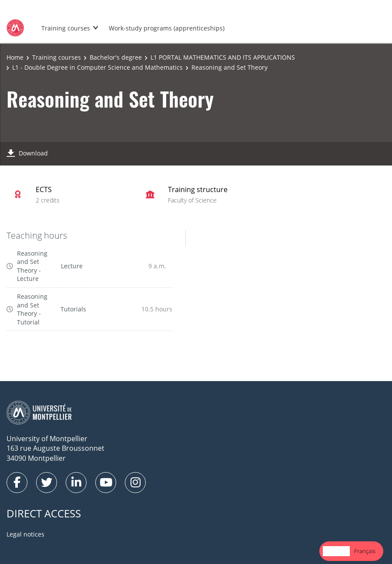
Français (365, 551)
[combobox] (336, 551)
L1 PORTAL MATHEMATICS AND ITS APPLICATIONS (223, 57)
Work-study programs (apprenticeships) (167, 28)
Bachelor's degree (116, 57)
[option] (365, 551)
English (336, 551)
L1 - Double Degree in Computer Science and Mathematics (97, 67)
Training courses (66, 28)
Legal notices (25, 534)
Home (15, 57)
